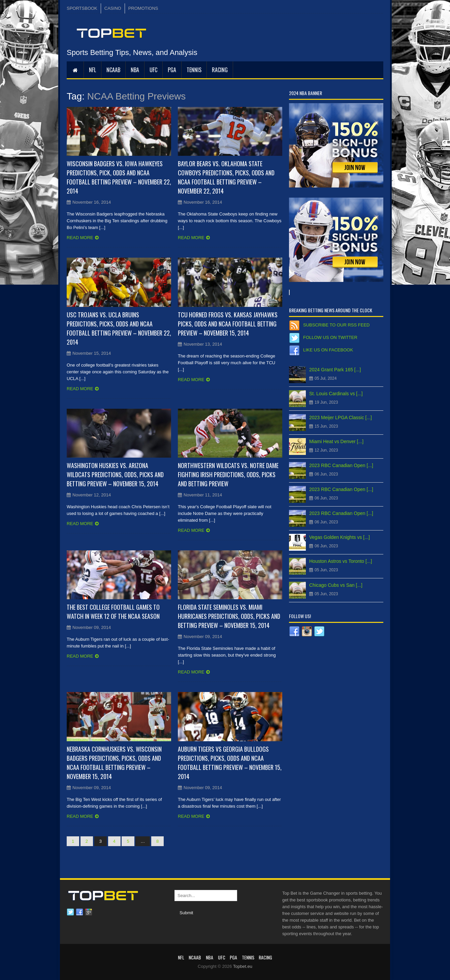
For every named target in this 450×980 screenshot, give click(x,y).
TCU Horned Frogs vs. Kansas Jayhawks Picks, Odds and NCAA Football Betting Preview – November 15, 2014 (228, 324)
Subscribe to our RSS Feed (336, 325)
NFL (92, 70)
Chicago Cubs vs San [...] (336, 585)
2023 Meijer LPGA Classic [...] (341, 417)
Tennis (194, 70)
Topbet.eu (243, 966)
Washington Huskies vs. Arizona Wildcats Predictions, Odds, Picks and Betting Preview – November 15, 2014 (115, 474)
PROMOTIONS (143, 8)
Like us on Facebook (328, 350)
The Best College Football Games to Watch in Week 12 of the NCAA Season (113, 612)
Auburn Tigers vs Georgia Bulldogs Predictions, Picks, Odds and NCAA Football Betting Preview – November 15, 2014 (230, 763)
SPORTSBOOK (82, 8)
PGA (172, 70)
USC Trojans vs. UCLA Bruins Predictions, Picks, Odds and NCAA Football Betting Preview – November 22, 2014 (119, 328)
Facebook (79, 912)
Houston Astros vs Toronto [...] (341, 561)
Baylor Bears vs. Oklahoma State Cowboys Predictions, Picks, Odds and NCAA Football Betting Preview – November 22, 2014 (226, 177)
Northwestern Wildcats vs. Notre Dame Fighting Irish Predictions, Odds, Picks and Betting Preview (228, 474)
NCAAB (113, 70)
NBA (135, 70)
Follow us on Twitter (330, 337)
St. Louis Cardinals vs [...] (336, 394)
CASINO (113, 8)
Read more (80, 238)
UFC (153, 70)
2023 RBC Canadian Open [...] (341, 465)
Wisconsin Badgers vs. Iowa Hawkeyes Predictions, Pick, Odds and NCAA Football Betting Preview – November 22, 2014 (119, 177)
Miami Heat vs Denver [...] (336, 441)
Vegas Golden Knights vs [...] (340, 537)
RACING (220, 70)
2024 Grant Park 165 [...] (335, 370)
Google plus (89, 912)
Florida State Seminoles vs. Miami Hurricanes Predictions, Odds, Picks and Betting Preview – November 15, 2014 (229, 616)
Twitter (70, 912)
